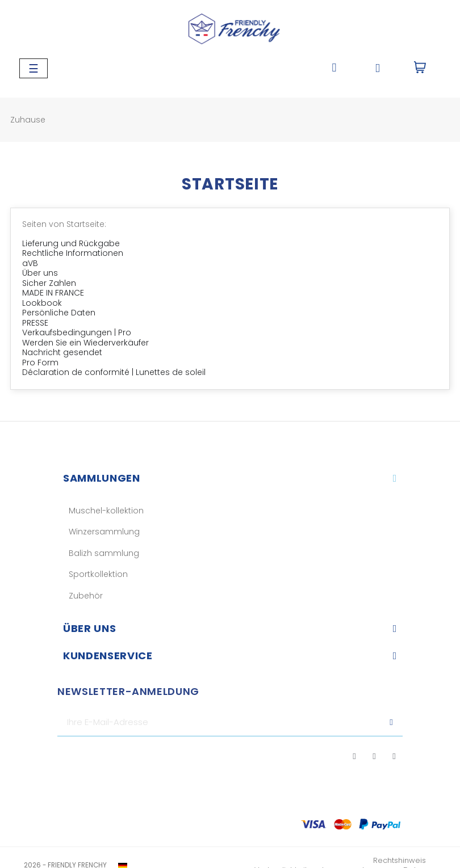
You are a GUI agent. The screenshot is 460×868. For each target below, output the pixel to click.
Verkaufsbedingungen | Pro (77, 332)
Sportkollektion (98, 574)
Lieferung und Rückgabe (71, 243)
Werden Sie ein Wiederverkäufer (85, 343)
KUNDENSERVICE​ (108, 656)
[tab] (230, 478)
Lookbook (42, 303)
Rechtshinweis (400, 860)
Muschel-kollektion (106, 511)
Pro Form (40, 363)
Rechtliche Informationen (73, 253)
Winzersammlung (104, 532)
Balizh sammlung (104, 553)
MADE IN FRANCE (53, 293)
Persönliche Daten (59, 313)
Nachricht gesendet (62, 352)
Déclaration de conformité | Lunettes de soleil (114, 372)
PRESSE (35, 323)
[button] (334, 68)
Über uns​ (89, 628)
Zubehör (86, 596)
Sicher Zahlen (49, 283)
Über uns (40, 273)
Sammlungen (102, 478)
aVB (30, 263)
